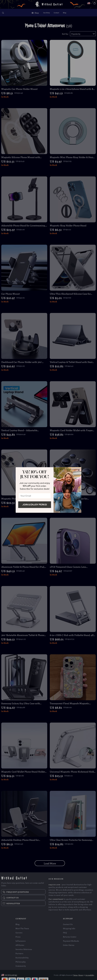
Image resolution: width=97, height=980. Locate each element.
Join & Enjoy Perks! (35, 505)
